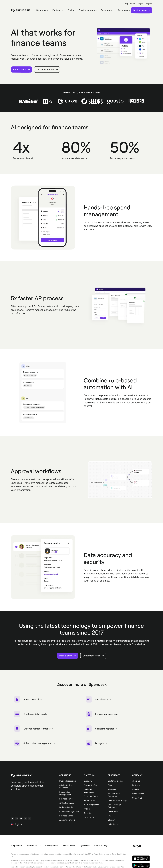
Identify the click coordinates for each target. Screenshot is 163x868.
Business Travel (66, 800)
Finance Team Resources (114, 796)
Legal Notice (84, 847)
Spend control (28, 700)
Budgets (97, 744)
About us (136, 782)
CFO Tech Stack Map (117, 802)
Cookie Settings (101, 847)
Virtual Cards (89, 802)
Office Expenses (66, 804)
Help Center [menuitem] (130, 4)
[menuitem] (20, 10)
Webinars (112, 791)
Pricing (87, 810)
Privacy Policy (51, 847)
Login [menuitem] (140, 4)
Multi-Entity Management (89, 792)
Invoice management (104, 715)
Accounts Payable (67, 821)
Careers (136, 791)
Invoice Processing (68, 782)
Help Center (113, 825)
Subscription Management (65, 795)
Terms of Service (34, 847)
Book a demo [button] (22, 70)
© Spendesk (16, 847)
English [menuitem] (149, 4)
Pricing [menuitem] (71, 10)
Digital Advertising (67, 809)
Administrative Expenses (66, 788)
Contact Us (137, 799)
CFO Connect (114, 813)
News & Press (138, 795)
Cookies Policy (68, 847)
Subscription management (35, 744)
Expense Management (69, 813)
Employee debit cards (32, 715)
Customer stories (115, 782)
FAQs (110, 817)
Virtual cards (99, 700)
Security (87, 814)
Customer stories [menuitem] (88, 10)
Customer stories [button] (47, 70)
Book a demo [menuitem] (142, 10)
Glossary (112, 821)
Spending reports (101, 729)
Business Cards (66, 817)
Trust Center (89, 819)
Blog (110, 786)
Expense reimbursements (34, 729)
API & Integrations (91, 806)
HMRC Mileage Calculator (114, 807)
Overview (88, 782)
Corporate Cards (91, 798)
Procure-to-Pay (90, 786)
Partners (136, 786)
